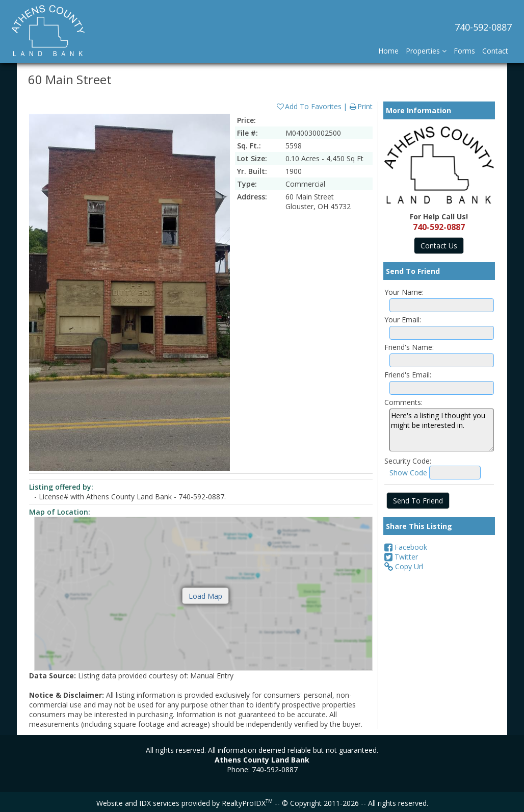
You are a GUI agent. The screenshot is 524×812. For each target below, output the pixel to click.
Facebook (406, 547)
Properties (426, 51)
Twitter (401, 557)
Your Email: (403, 320)
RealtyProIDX (247, 803)
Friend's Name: (409, 347)
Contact (495, 51)
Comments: (403, 402)
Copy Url (404, 566)
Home (388, 51)
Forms (464, 51)
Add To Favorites (309, 106)
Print (361, 106)
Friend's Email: (408, 375)
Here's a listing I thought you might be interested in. (442, 430)
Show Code (408, 473)
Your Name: (404, 292)
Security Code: (408, 461)
